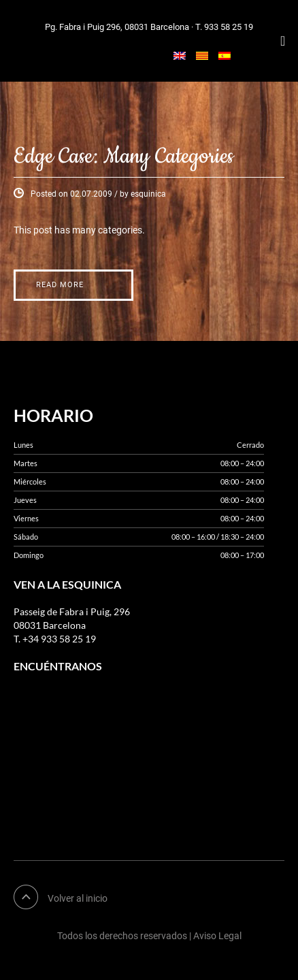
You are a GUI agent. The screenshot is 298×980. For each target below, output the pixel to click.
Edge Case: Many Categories (123, 157)
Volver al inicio (78, 898)
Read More (60, 285)
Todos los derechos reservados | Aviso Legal (149, 936)
